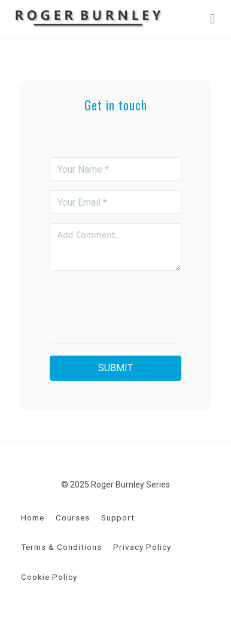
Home (33, 517)
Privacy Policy (142, 547)
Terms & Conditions (61, 547)
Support (118, 517)
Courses (73, 517)
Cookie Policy (49, 577)
